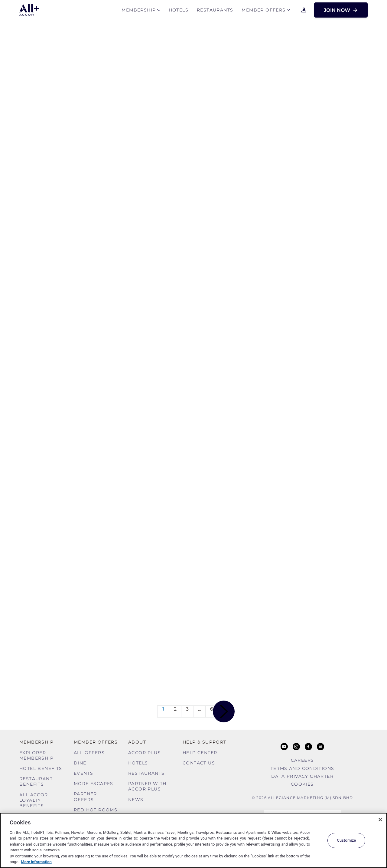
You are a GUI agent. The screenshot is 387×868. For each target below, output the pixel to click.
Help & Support (205, 742)
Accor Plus (145, 753)
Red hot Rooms (96, 810)
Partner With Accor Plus (147, 786)
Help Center (200, 753)
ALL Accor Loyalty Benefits (34, 800)
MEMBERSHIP (139, 11)
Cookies (302, 784)
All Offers (89, 753)
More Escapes (94, 784)
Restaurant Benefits (36, 781)
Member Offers (263, 11)
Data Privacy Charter (302, 776)
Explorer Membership (36, 755)
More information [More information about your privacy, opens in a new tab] (36, 862)
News (136, 800)
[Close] (380, 820)
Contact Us (199, 763)
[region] (193, 840)
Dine (80, 763)
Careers (302, 760)
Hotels (179, 11)
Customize (346, 840)
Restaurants (215, 11)
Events (83, 773)
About (137, 742)
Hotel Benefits (41, 768)
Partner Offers (85, 797)
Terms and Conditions (302, 768)
